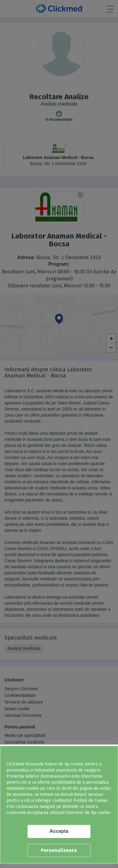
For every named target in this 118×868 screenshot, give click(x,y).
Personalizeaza (59, 850)
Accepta (59, 831)
